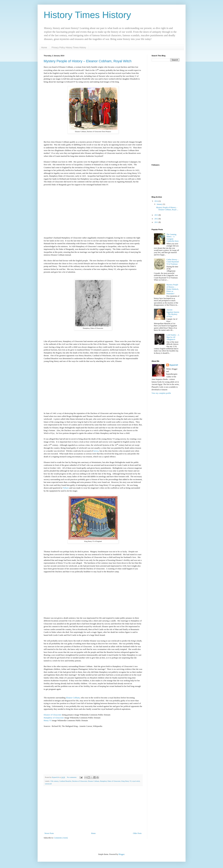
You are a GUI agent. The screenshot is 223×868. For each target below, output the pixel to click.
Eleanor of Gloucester (53, 715)
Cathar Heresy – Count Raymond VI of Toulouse (173, 262)
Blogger (121, 854)
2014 (157, 201)
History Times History (87, 15)
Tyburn (66, 488)
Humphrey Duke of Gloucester (110, 781)
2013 (157, 215)
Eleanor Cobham (73, 698)
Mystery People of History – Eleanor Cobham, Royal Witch (88, 61)
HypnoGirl (174, 365)
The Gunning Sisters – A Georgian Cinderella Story (173, 238)
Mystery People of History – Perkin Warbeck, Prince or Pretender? (173, 289)
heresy (96, 451)
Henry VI (48, 720)
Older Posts (137, 833)
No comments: (72, 777)
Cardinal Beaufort (65, 781)
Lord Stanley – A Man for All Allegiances (173, 337)
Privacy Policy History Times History (69, 47)
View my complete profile (161, 393)
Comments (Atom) (61, 838)
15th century (54, 781)
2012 (157, 219)
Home (44, 47)
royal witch (136, 781)
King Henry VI (126, 781)
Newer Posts (49, 833)
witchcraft (48, 784)
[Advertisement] (93, 809)
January (160, 204)
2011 (157, 222)
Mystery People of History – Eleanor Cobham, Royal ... (167, 209)
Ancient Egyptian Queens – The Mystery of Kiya (173, 313)
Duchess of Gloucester (80, 781)
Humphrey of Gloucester (54, 718)
